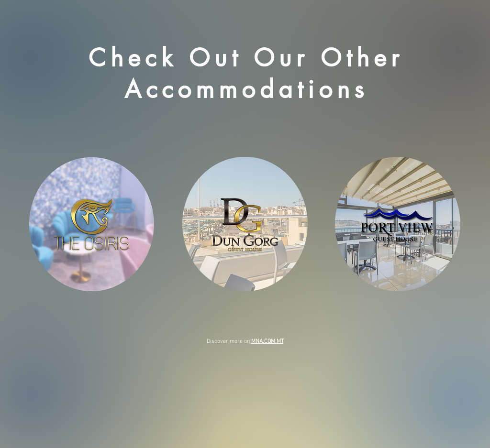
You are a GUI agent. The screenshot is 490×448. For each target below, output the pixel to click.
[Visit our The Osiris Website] (92, 224)
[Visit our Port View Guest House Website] (397, 224)
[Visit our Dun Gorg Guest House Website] (245, 224)
